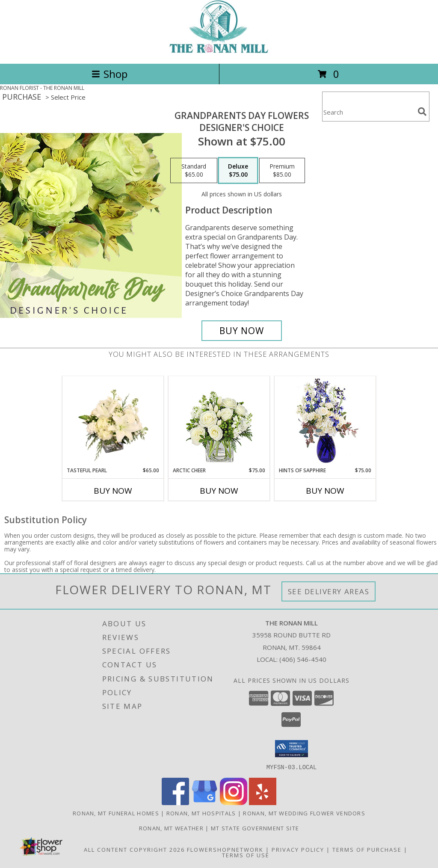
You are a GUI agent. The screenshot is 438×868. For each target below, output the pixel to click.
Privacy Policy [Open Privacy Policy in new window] (298, 849)
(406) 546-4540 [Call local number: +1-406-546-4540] (303, 659)
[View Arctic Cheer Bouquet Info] (219, 422)
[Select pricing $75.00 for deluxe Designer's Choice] (238, 171)
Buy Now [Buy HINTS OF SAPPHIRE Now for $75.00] (325, 491)
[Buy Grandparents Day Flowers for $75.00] (242, 331)
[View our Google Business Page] (204, 802)
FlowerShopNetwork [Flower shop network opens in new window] (225, 849)
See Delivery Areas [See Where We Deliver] (329, 591)
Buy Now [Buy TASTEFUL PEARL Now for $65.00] (113, 491)
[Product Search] (368, 112)
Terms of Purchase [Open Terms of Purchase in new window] (367, 849)
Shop (109, 74)
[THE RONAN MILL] (219, 51)
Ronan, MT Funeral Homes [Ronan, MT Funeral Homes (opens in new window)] (116, 813)
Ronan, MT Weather (171, 828)
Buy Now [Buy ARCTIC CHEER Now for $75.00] (219, 491)
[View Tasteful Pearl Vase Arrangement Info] (113, 421)
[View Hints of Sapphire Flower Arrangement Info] (325, 422)
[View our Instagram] (234, 802)
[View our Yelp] (263, 802)
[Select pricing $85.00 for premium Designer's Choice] (282, 171)
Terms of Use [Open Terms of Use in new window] (246, 855)
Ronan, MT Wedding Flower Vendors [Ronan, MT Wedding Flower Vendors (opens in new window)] (304, 813)
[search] (422, 112)
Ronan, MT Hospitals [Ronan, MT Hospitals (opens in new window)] (201, 813)
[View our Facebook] (175, 802)
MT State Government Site (255, 828)
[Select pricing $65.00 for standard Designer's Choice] (194, 171)
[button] (292, 749)
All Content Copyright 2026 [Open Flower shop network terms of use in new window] (134, 849)
